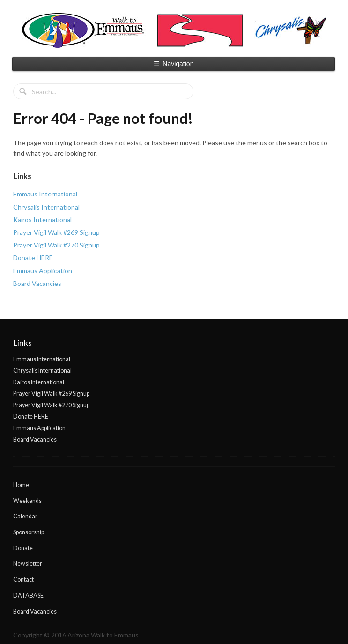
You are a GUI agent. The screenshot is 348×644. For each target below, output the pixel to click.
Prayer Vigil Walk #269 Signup (56, 232)
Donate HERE (33, 258)
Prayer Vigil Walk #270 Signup (56, 245)
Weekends (27, 501)
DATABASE (28, 595)
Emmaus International (45, 194)
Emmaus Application (43, 271)
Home (21, 485)
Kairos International (42, 220)
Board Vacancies (37, 283)
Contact (23, 580)
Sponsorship (29, 532)
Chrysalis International (46, 207)
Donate (23, 548)
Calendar (25, 516)
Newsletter (28, 564)
